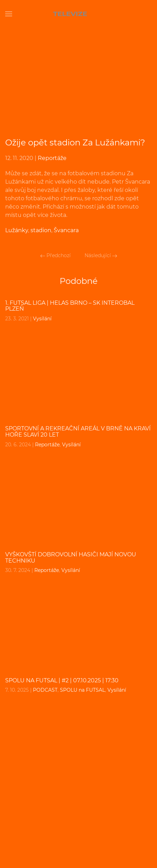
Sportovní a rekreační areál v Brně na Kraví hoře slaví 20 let (78, 432)
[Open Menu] (9, 14)
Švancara (66, 230)
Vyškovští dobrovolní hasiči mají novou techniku (71, 558)
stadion (41, 230)
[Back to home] (79, 14)
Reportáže (52, 158)
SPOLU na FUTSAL (82, 690)
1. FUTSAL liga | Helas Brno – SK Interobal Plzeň (70, 306)
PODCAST (45, 690)
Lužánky (17, 230)
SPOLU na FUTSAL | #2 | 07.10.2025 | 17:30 (62, 680)
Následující (101, 255)
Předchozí (55, 255)
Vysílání (42, 319)
